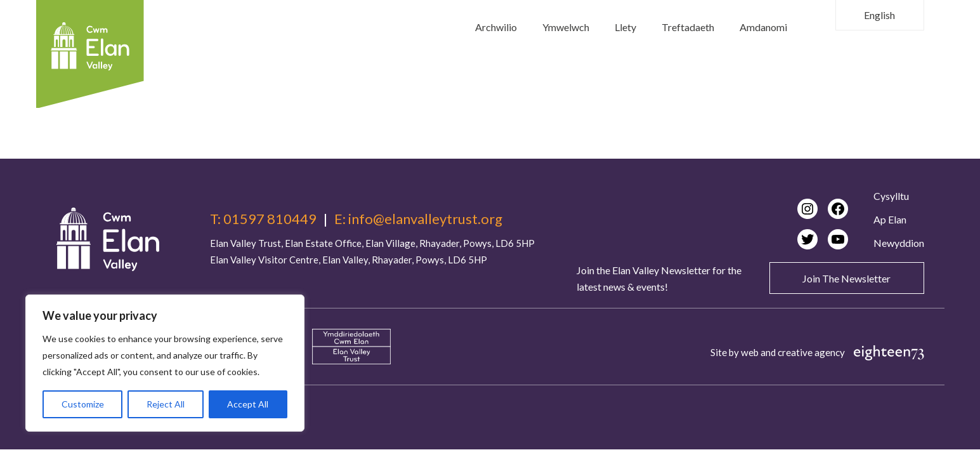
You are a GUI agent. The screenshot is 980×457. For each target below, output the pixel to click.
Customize (83, 404)
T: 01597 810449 (263, 219)
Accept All (248, 404)
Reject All (166, 404)
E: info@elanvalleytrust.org (418, 219)
